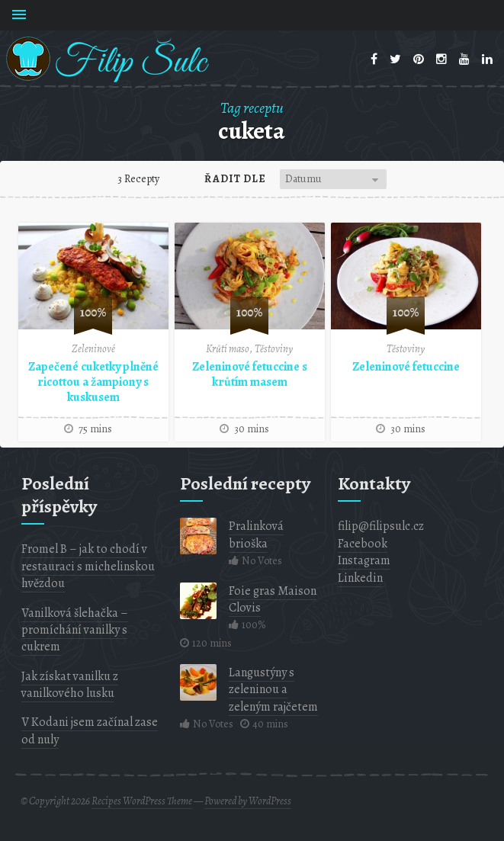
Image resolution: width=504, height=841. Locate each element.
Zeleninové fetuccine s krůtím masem (250, 374)
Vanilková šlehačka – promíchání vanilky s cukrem (75, 630)
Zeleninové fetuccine (406, 367)
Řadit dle (235, 179)
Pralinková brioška (256, 534)
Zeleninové (93, 349)
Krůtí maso (228, 349)
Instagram (364, 560)
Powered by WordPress (248, 801)
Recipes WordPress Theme (142, 801)
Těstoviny (274, 349)
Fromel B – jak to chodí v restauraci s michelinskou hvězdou (88, 566)
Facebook (363, 544)
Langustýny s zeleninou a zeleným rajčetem (273, 690)
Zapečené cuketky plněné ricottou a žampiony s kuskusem (93, 382)
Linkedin (360, 578)
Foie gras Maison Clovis (273, 599)
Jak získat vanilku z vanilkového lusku (70, 685)
